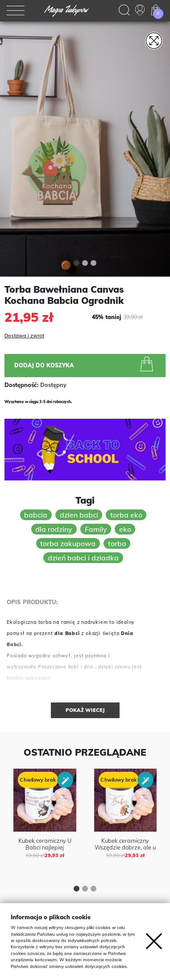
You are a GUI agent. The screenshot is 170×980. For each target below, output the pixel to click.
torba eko (126, 515)
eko (125, 529)
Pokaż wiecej (85, 710)
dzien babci (79, 515)
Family (96, 529)
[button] (77, 264)
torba (117, 543)
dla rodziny (54, 529)
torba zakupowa (68, 543)
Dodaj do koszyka (85, 365)
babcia (36, 515)
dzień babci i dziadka (83, 558)
